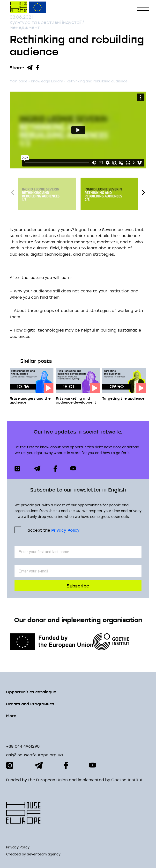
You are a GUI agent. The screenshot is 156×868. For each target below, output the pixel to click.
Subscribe (78, 585)
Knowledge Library (47, 81)
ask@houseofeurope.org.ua (34, 755)
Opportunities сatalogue (31, 691)
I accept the (52, 530)
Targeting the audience (123, 398)
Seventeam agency (44, 854)
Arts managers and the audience (30, 400)
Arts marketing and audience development (76, 400)
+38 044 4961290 (23, 746)
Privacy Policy (65, 530)
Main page (19, 81)
